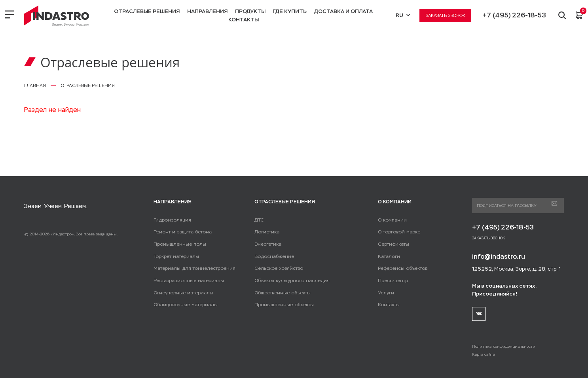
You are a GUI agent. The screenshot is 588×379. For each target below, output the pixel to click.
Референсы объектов (402, 268)
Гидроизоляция (171, 220)
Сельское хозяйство (277, 268)
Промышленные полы (178, 244)
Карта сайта (484, 355)
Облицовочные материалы (184, 305)
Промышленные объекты (283, 305)
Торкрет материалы (175, 256)
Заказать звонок (445, 15)
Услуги (386, 293)
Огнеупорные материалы (182, 293)
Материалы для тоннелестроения (192, 268)
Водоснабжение (273, 256)
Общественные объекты (282, 293)
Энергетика (267, 244)
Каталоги (388, 256)
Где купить (289, 11)
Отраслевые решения (146, 11)
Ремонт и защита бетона (180, 232)
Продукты (250, 11)
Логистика (266, 232)
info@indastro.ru (499, 257)
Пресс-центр (393, 280)
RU (402, 15)
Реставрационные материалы (187, 280)
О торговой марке (398, 232)
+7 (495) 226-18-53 (513, 15)
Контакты (243, 20)
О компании (391, 220)
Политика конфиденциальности (504, 347)
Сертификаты (393, 244)
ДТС (259, 220)
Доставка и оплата (343, 11)
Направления (207, 11)
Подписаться (554, 204)
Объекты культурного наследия (290, 280)
